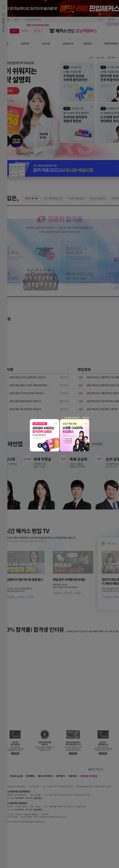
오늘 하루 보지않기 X (72, 418)
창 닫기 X (86, 418)
